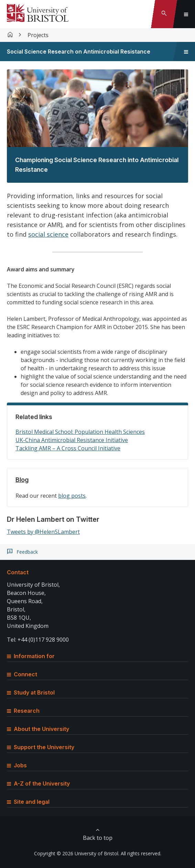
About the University (38, 729)
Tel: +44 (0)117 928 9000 (38, 640)
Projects (38, 35)
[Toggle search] (164, 14)
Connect (22, 674)
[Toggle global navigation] (186, 14)
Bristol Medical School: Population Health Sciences (80, 432)
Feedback (27, 552)
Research (23, 711)
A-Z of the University (38, 784)
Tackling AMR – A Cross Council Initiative (68, 448)
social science (48, 234)
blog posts (72, 496)
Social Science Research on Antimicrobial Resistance (79, 52)
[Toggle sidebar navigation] (186, 52)
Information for (31, 656)
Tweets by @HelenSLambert (43, 532)
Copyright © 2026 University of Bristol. (77, 853)
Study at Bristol (31, 692)
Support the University (41, 747)
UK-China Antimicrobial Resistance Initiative (72, 440)
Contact (18, 572)
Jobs (17, 765)
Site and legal (28, 802)
